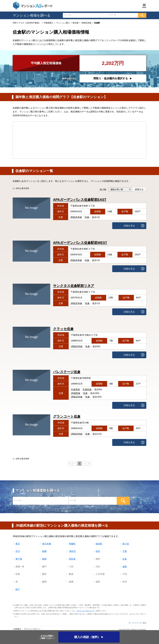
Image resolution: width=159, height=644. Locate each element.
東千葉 (19, 559)
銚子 (18, 589)
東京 (18, 544)
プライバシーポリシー (85, 611)
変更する (139, 189)
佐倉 (87, 217)
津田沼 (72, 551)
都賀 (44, 559)
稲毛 (98, 551)
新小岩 (126, 544)
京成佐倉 (87, 389)
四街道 (72, 559)
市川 (18, 551)
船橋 (44, 551)
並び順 (103, 190)
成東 (125, 567)
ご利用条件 (17, 629)
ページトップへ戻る (139, 623)
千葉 (125, 551)
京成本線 (75, 389)
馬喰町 (72, 544)
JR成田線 (76, 393)
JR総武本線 (76, 217)
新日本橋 (47, 544)
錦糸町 (99, 544)
